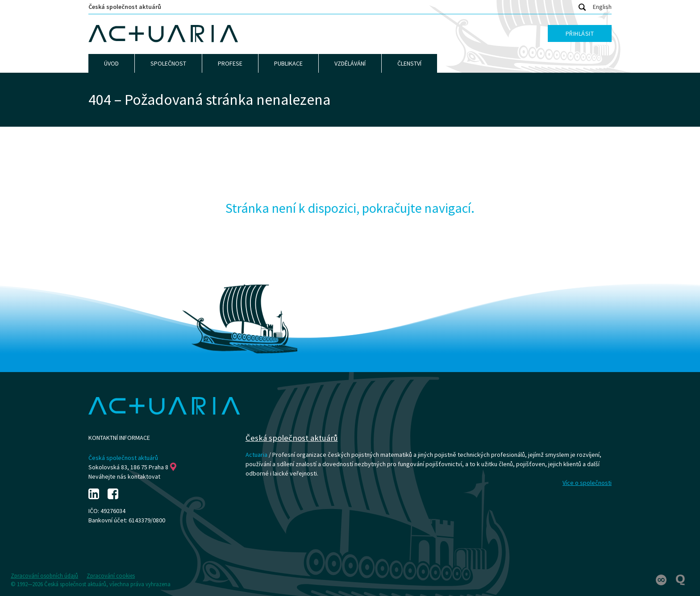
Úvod (111, 63)
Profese (230, 63)
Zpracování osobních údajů (44, 576)
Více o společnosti (587, 483)
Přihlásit (580, 33)
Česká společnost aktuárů (125, 7)
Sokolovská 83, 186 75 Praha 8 (132, 467)
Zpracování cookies (111, 576)
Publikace (288, 63)
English (602, 7)
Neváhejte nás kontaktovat (124, 476)
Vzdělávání (350, 63)
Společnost (168, 63)
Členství (409, 63)
